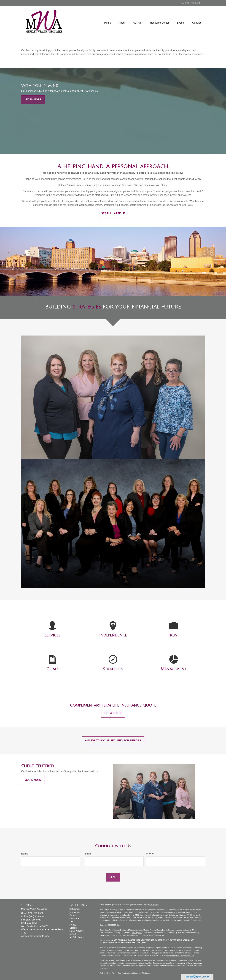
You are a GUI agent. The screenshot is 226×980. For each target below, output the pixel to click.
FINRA (135, 933)
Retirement (75, 909)
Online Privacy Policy (108, 973)
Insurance (74, 918)
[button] (122, 23)
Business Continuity (125, 973)
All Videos (74, 934)
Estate (73, 915)
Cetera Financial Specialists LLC (156, 930)
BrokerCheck (154, 905)
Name (25, 854)
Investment (75, 912)
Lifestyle (74, 928)
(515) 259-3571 (191, 3)
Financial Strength (113, 261)
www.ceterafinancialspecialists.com (181, 955)
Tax (71, 922)
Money (73, 925)
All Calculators (77, 937)
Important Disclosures (143, 973)
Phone (150, 854)
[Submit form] (113, 877)
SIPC (140, 933)
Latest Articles (76, 931)
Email (88, 854)
